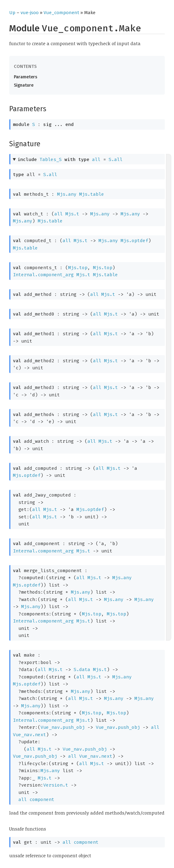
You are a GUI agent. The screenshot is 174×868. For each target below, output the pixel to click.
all (96, 159)
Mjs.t (72, 214)
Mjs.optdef (134, 241)
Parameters (25, 77)
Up (12, 13)
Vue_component (61, 13)
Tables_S (51, 159)
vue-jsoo (30, 13)
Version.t (56, 785)
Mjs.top (78, 268)
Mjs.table (92, 194)
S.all (116, 159)
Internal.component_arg (43, 275)
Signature (24, 85)
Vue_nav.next (29, 735)
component (42, 799)
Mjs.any (67, 194)
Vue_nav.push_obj (63, 727)
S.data (82, 670)
